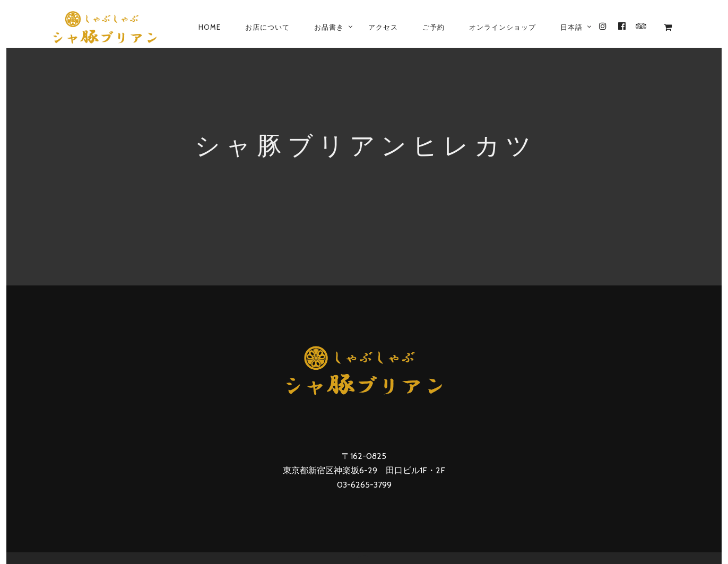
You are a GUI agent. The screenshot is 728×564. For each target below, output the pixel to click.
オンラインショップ (502, 27)
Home (210, 27)
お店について (267, 27)
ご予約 (434, 27)
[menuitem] (571, 27)
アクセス (383, 27)
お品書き (329, 27)
